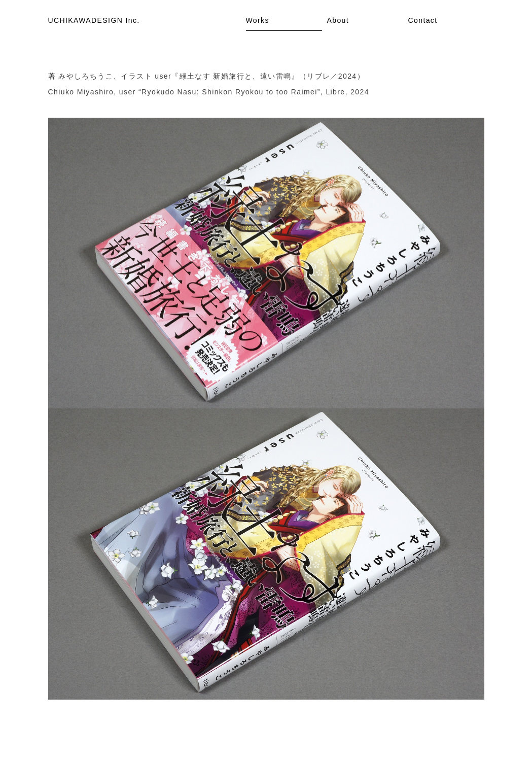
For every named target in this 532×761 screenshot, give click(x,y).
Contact (423, 20)
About (338, 20)
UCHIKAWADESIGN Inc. (94, 20)
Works (258, 20)
